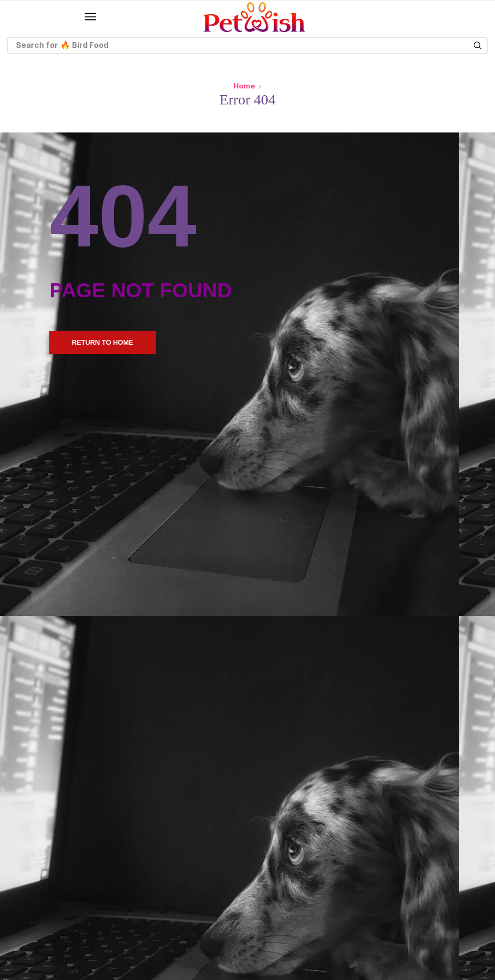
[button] (90, 17)
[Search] (478, 45)
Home (244, 86)
